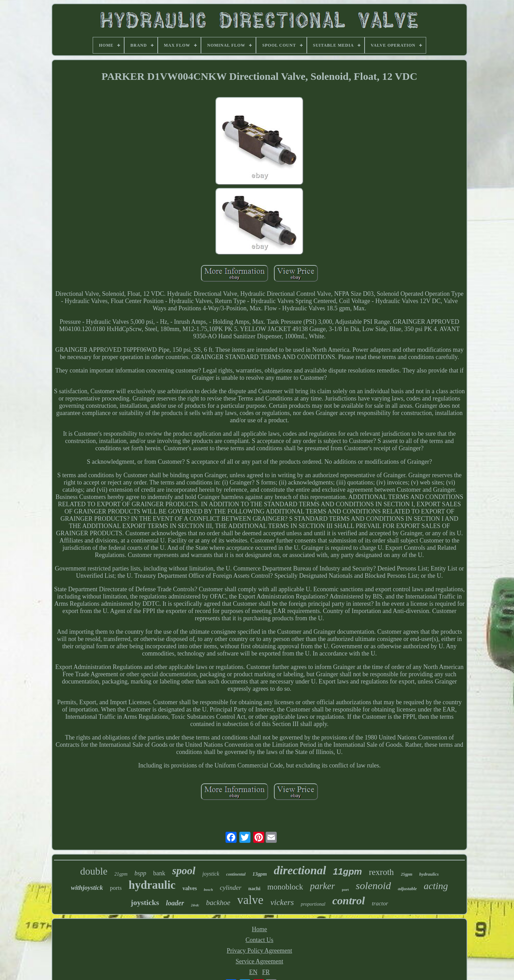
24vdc (195, 905)
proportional (313, 904)
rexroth (381, 872)
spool (184, 871)
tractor (380, 903)
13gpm (260, 874)
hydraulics (429, 874)
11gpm (348, 871)
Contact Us (260, 940)
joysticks (145, 902)
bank (159, 873)
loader (175, 903)
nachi (254, 888)
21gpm (121, 874)
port (345, 889)
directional (300, 870)
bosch (208, 889)
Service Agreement (259, 961)
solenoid (374, 885)
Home (259, 929)
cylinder (231, 888)
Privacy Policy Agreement (260, 951)
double (94, 871)
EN (253, 972)
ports (116, 888)
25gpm (407, 874)
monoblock (285, 887)
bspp (140, 873)
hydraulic (152, 885)
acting (436, 886)
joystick (211, 874)
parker (322, 886)
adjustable (407, 889)
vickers (282, 902)
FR (266, 972)
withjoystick (87, 888)
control (349, 901)
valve (250, 900)
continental (236, 874)
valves (190, 888)
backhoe (218, 903)
